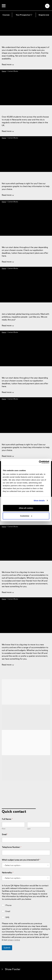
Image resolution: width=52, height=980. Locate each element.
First (4, 829)
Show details (39, 501)
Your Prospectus (24, 15)
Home (4, 71)
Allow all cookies (26, 508)
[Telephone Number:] (26, 853)
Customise (26, 516)
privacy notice (14, 940)
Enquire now (44, 15)
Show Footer (13, 969)
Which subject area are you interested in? (21, 860)
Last (29, 829)
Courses (6, 15)
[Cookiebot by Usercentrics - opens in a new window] (39, 462)
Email (5, 834)
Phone (8, 905)
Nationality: (8, 873)
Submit (7, 948)
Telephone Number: (12, 847)
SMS (7, 917)
